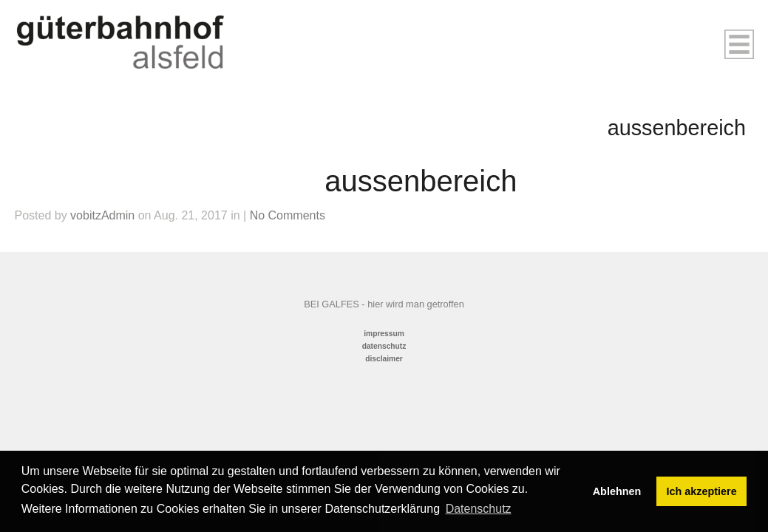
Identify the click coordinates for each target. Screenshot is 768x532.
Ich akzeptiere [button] (702, 491)
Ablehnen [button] (617, 491)
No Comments (288, 215)
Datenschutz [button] (479, 509)
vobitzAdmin (102, 215)
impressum (384, 334)
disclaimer (384, 359)
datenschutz (384, 346)
